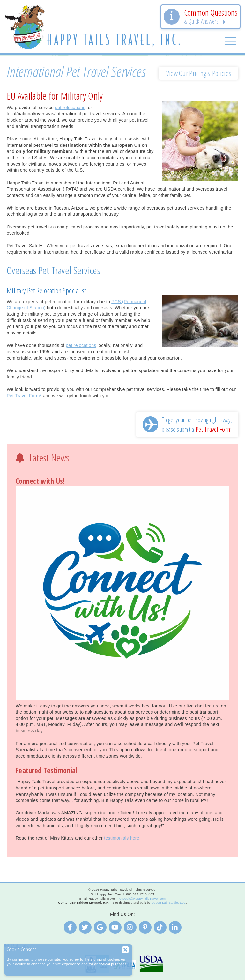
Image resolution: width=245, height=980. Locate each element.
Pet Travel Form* (24, 396)
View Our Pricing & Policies (199, 73)
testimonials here (122, 838)
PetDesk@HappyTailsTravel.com (141, 898)
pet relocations (70, 108)
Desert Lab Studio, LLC (169, 903)
